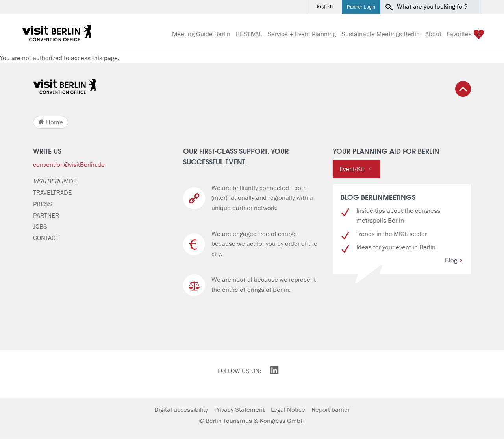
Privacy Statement (239, 410)
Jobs (40, 227)
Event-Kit (355, 169)
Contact (46, 238)
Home (51, 122)
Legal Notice (288, 410)
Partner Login (361, 7)
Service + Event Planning (302, 34)
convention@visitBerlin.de (69, 165)
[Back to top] (463, 89)
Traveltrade (52, 193)
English (325, 7)
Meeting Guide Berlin (201, 34)
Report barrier (331, 410)
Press (43, 204)
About (433, 34)
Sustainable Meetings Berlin (381, 34)
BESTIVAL (249, 34)
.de (55, 181)
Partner (46, 216)
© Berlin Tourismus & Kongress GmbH (252, 421)
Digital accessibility (181, 410)
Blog (454, 260)
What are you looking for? (432, 7)
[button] (474, 7)
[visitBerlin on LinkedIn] (274, 372)
